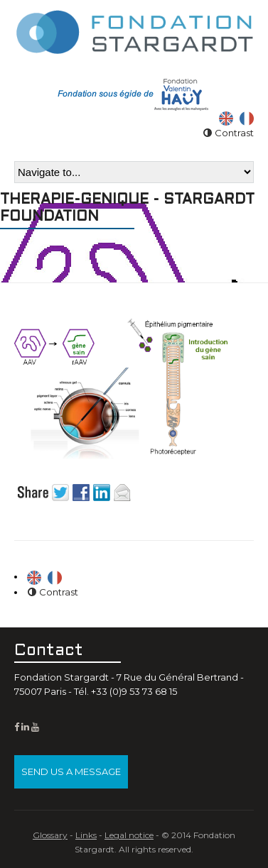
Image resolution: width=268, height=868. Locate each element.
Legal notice (129, 835)
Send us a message (71, 771)
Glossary (50, 835)
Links (86, 835)
